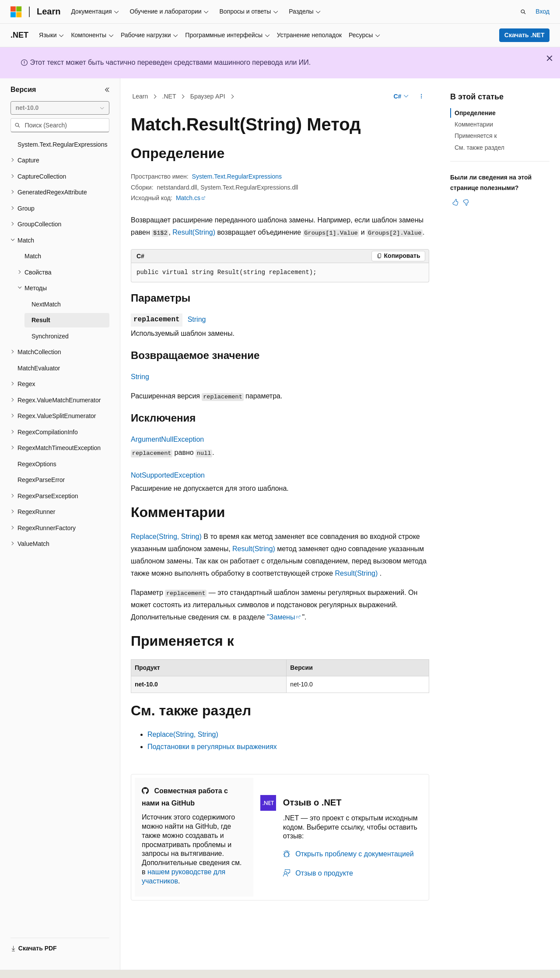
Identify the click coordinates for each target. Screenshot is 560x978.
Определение (475, 113)
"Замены (281, 617)
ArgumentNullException (167, 439)
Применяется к (476, 136)
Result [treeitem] (41, 320)
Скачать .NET (525, 35)
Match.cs (188, 198)
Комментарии (474, 124)
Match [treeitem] (33, 256)
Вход (542, 11)
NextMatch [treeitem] (46, 304)
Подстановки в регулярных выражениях (212, 747)
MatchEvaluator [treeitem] (39, 368)
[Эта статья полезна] (455, 202)
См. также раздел (479, 148)
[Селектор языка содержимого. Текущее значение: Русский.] (31, 964)
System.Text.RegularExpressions (237, 176)
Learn (140, 96)
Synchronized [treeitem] (50, 336)
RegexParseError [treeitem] (41, 480)
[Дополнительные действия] (422, 97)
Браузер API (208, 96)
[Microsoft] (16, 12)
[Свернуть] (107, 90)
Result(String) (194, 232)
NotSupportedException (168, 475)
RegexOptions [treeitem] (37, 464)
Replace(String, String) (166, 536)
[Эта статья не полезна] (466, 202)
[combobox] (60, 108)
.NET (169, 96)
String (197, 319)
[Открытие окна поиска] (523, 12)
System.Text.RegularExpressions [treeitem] (62, 144)
